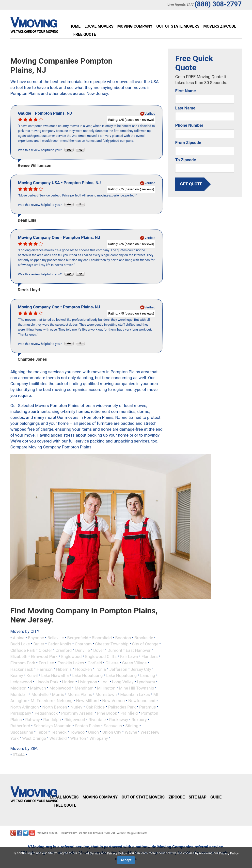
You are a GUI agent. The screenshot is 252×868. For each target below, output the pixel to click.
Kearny (17, 675)
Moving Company (135, 26)
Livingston (88, 682)
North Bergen (55, 707)
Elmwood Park (44, 656)
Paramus (148, 707)
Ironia (101, 669)
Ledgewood (21, 682)
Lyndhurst (146, 682)
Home (75, 26)
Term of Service (89, 853)
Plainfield (129, 713)
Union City (112, 732)
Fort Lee (46, 663)
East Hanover (138, 650)
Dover (99, 650)
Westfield (58, 738)
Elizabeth (19, 656)
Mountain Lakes (135, 694)
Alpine (19, 638)
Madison (18, 688)
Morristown (106, 694)
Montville (40, 694)
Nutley (76, 707)
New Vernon (113, 701)
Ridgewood (75, 719)
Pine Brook (107, 713)
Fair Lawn (129, 656)
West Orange (34, 738)
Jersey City (141, 669)
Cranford (64, 650)
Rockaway (119, 719)
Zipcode (177, 797)
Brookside (144, 638)
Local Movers (99, 26)
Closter (45, 650)
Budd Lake (20, 644)
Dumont (115, 650)
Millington (106, 688)
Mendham (84, 688)
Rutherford (20, 726)
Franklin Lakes (71, 663)
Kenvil (32, 675)
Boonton (123, 638)
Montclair (19, 694)
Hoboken (83, 669)
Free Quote (85, 34)
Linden (68, 682)
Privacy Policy (68, 833)
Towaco (77, 732)
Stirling (132, 726)
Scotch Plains (87, 726)
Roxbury (139, 719)
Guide (216, 797)
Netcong (65, 701)
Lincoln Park (47, 682)
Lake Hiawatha (55, 675)
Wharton (78, 738)
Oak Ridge (95, 707)
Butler (39, 644)
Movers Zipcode (220, 26)
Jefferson (118, 669)
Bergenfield (78, 638)
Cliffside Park (23, 650)
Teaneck (59, 732)
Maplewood (60, 688)
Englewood (71, 656)
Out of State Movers (178, 26)
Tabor (42, 732)
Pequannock (46, 713)
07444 (19, 755)
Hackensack (22, 669)
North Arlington (25, 707)
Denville (83, 650)
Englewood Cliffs (101, 656)
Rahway (33, 719)
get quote (191, 184)
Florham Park (23, 663)
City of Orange (145, 644)
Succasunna (22, 732)
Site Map (197, 797)
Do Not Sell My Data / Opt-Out (97, 833)
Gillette (112, 663)
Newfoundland (142, 701)
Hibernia (64, 669)
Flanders (150, 656)
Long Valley (123, 682)
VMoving (43, 833)
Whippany (99, 738)
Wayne (131, 732)
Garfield (95, 663)
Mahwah (38, 688)
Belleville (56, 638)
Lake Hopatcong (88, 675)
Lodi (105, 682)
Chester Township (112, 644)
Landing (148, 675)
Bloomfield (102, 638)
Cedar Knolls (60, 644)
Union (94, 732)
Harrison (45, 669)
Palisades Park (122, 707)
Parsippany (21, 713)
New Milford (87, 701)
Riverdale (97, 719)
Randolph (52, 719)
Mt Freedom (42, 701)
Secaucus (113, 726)
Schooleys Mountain (53, 726)
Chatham (83, 644)
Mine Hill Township (136, 688)
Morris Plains (80, 694)
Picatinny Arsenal (77, 713)
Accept (126, 860)
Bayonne (36, 638)
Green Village (134, 663)
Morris (58, 694)
